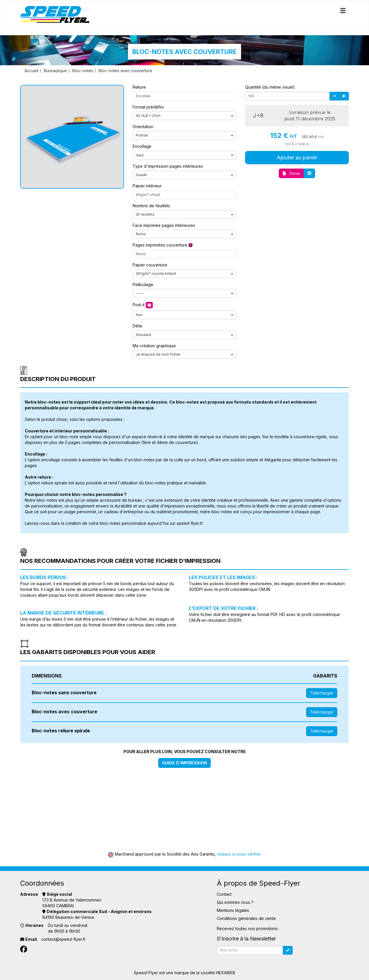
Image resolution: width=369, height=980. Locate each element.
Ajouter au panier (297, 157)
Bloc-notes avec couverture (125, 71)
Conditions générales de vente (246, 918)
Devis (291, 173)
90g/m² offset (148, 195)
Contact (224, 894)
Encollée (143, 96)
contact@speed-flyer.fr (63, 939)
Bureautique (55, 71)
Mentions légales (233, 910)
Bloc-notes (83, 71)
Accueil (31, 71)
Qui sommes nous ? (235, 902)
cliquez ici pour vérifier (239, 854)
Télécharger (322, 693)
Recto (141, 254)
